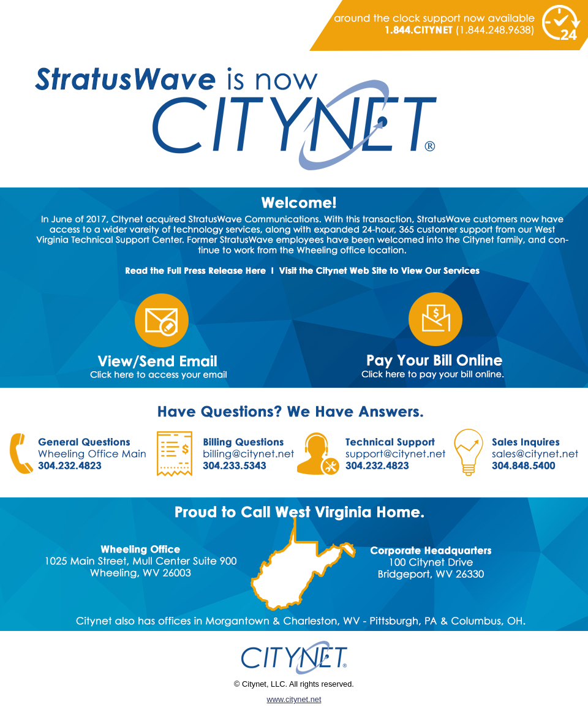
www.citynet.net (294, 699)
